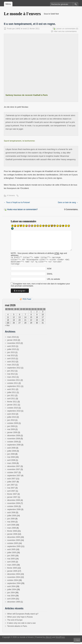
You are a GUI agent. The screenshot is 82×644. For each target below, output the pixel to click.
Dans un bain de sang (68, 202)
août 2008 (11, 450)
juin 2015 (11, 354)
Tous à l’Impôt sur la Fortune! (17, 202)
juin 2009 (11, 428)
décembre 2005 (14, 539)
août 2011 (11, 391)
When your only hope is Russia (20, 619)
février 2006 (12, 533)
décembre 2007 (14, 468)
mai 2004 (11, 598)
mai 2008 (11, 459)
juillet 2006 (12, 517)
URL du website (53, 281)
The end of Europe (15, 622)
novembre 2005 (14, 542)
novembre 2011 (14, 382)
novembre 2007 (14, 471)
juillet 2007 (12, 484)
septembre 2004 (14, 585)
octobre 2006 (13, 508)
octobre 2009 (13, 425)
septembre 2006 (14, 511)
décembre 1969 (14, 604)
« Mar (7, 327)
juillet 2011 (12, 394)
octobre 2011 (13, 385)
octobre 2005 (13, 545)
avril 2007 (11, 493)
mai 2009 (11, 431)
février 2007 (12, 496)
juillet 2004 (12, 591)
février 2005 (12, 570)
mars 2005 (12, 567)
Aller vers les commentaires (65, 31)
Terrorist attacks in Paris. (17, 628)
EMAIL (50, 276)
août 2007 (11, 480)
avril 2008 (11, 462)
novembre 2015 (14, 345)
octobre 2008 (13, 444)
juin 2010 (11, 422)
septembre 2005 (14, 548)
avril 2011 (11, 400)
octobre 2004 (13, 582)
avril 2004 (11, 601)
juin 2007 (11, 487)
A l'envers (11, 196)
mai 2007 (11, 490)
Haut (78, 640)
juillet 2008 (12, 453)
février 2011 (12, 404)
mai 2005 (11, 561)
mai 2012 (11, 376)
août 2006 (11, 514)
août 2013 (11, 363)
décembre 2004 (14, 576)
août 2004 (11, 588)
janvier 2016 (12, 342)
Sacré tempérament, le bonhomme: (20, 141)
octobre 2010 (13, 410)
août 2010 (11, 416)
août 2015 (11, 348)
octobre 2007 (13, 474)
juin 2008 (11, 456)
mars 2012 (12, 379)
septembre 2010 (14, 413)
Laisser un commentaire (66, 29)
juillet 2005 (12, 554)
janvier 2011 (12, 407)
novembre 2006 (14, 505)
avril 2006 (11, 527)
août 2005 (11, 551)
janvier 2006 (12, 536)
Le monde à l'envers (22, 14)
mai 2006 (11, 524)
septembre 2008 (14, 447)
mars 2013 (12, 367)
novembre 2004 (14, 579)
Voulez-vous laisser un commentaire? (22, 209)
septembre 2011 (14, 388)
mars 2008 (12, 465)
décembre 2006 (14, 502)
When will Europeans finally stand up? (23, 616)
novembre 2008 (14, 440)
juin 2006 (11, 521)
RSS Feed (27, 301)
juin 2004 (11, 594)
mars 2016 (12, 339)
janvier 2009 (12, 434)
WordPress (60, 639)
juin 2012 (11, 373)
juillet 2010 (12, 419)
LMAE (18, 29)
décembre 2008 (14, 437)
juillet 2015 (12, 351)
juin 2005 (11, 557)
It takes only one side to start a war (21, 625)
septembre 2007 (14, 477)
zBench (49, 639)
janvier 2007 (12, 499)
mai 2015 (11, 357)
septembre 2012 (14, 370)
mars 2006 (12, 530)
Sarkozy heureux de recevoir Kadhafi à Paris (27, 95)
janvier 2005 (12, 573)
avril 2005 (11, 564)
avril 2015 (11, 360)
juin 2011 (11, 397)
